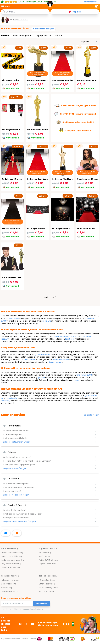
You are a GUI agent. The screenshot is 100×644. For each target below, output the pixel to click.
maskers (77, 380)
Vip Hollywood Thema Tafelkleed (68, 228)
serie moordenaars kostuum (66, 336)
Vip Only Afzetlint (10, 80)
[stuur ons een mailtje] (17, 533)
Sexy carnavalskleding (11, 564)
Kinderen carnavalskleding (13, 560)
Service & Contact (47, 591)
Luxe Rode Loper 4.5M (62, 80)
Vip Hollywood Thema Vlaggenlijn (18, 130)
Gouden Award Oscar (88, 179)
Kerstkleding (6, 588)
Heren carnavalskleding (11, 556)
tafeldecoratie (12, 318)
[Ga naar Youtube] (32, 624)
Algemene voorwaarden (10, 639)
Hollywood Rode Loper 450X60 (42, 179)
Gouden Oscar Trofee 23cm (16, 278)
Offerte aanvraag (47, 584)
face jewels (12, 398)
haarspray (5, 401)
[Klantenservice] (92, 2)
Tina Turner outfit (84, 375)
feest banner (30, 359)
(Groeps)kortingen (47, 580)
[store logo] (50, 4)
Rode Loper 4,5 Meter (12, 179)
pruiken (41, 377)
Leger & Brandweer (47, 564)
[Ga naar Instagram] (20, 624)
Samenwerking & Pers (48, 588)
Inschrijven (41, 604)
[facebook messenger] (6, 533)
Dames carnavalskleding (12, 553)
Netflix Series (44, 556)
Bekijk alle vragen (91, 415)
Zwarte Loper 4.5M (11, 228)
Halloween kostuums (10, 580)
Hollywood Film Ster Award (65, 179)
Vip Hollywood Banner (38, 228)
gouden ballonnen (43, 354)
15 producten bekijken (43, 29)
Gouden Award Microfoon (40, 80)
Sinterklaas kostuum (10, 591)
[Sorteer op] (89, 41)
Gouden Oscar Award (38, 130)
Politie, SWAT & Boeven (49, 560)
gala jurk (47, 321)
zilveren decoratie (61, 359)
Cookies (33, 639)
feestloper (70, 339)
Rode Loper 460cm (86, 228)
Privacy (25, 639)
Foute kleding (45, 553)
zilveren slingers (55, 362)
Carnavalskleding (9, 584)
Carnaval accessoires (11, 568)
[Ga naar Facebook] (26, 624)
